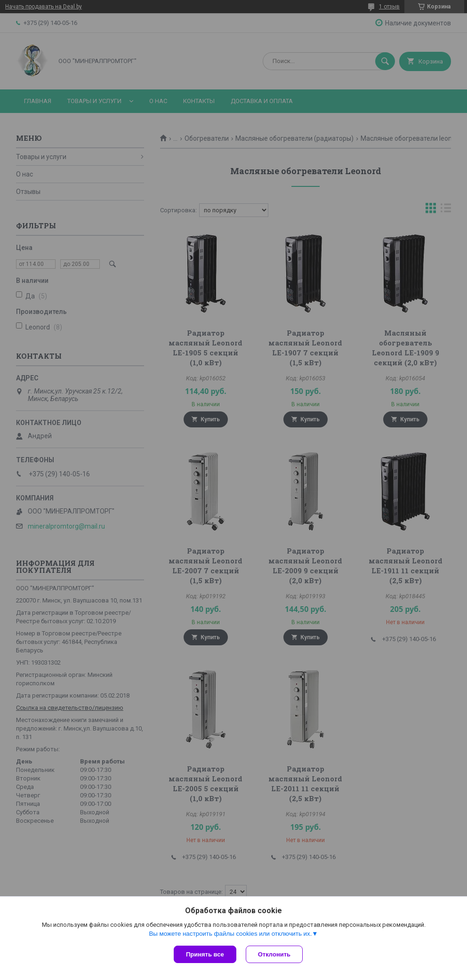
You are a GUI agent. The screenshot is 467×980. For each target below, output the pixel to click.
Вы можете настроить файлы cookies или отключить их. (230, 934)
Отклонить (274, 954)
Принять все (205, 954)
